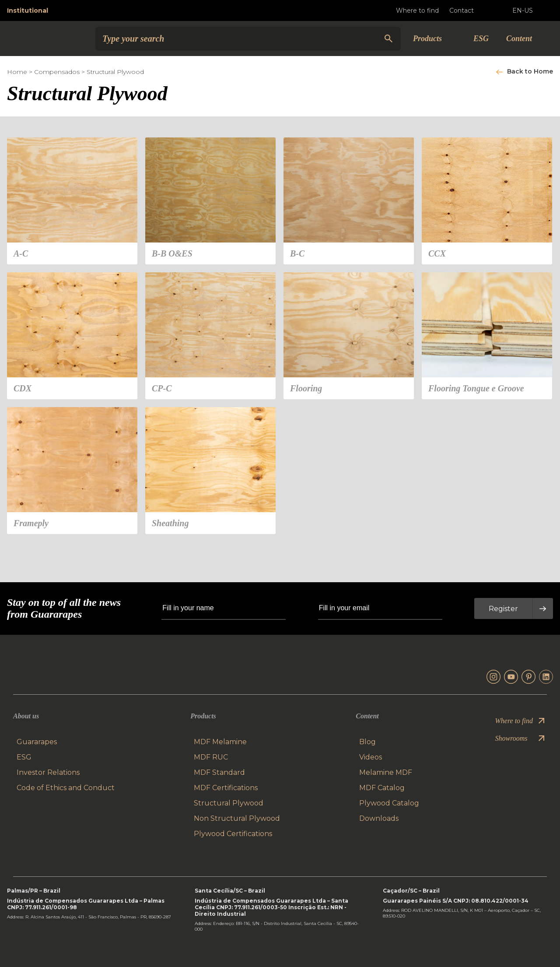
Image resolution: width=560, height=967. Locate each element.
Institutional (28, 11)
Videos (371, 757)
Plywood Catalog (389, 803)
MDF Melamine (220, 742)
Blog (367, 742)
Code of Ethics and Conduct (66, 788)
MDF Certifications (226, 788)
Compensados (57, 72)
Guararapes (37, 742)
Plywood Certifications (233, 834)
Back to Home (530, 71)
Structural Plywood (115, 72)
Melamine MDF (386, 772)
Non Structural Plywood (237, 818)
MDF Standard (219, 772)
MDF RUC (211, 757)
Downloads (379, 818)
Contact (469, 11)
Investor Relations (48, 772)
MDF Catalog (382, 788)
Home (17, 72)
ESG (481, 39)
